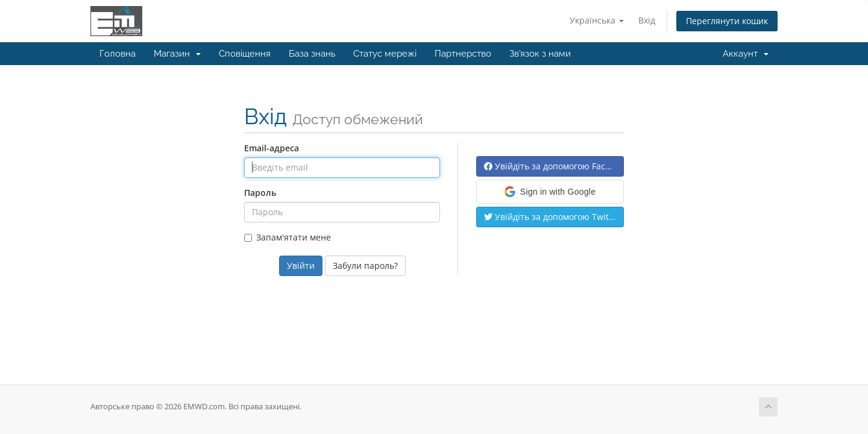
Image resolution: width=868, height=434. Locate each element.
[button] (550, 192)
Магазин (177, 54)
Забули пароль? (365, 266)
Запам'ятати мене (288, 237)
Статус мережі (385, 54)
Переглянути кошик (727, 21)
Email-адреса (272, 148)
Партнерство (463, 54)
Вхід (647, 20)
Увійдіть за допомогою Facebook (554, 166)
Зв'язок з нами (540, 54)
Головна (118, 54)
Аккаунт (746, 54)
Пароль (260, 193)
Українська (597, 20)
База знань (312, 54)
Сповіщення (245, 54)
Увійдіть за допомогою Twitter (552, 217)
